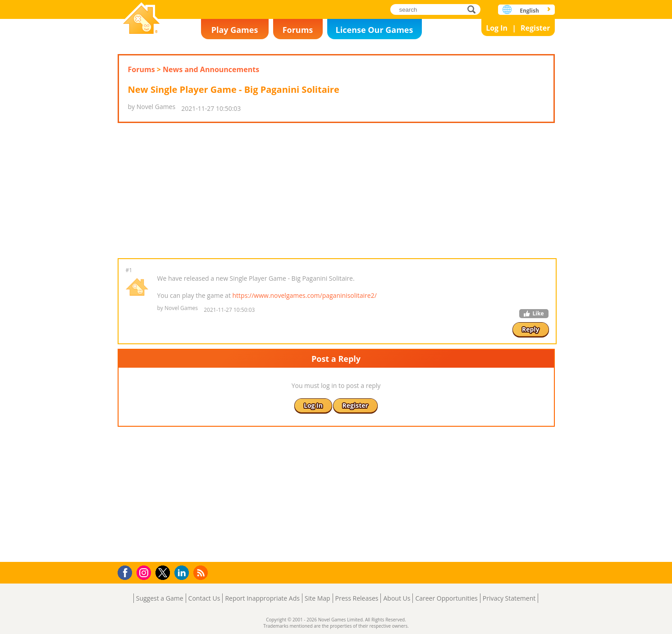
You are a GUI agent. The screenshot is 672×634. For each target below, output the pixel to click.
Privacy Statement (509, 598)
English (529, 11)
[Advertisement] (336, 191)
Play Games (235, 30)
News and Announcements (211, 69)
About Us (397, 598)
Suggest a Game (160, 598)
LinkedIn (183, 573)
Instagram (145, 572)
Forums (298, 30)
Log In (497, 28)
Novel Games (142, 19)
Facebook (127, 572)
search (474, 9)
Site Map (318, 598)
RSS (202, 572)
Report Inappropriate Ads (262, 598)
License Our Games (375, 30)
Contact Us (204, 598)
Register (535, 28)
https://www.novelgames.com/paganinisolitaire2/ (305, 295)
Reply (531, 329)
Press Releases (357, 598)
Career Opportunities (446, 598)
